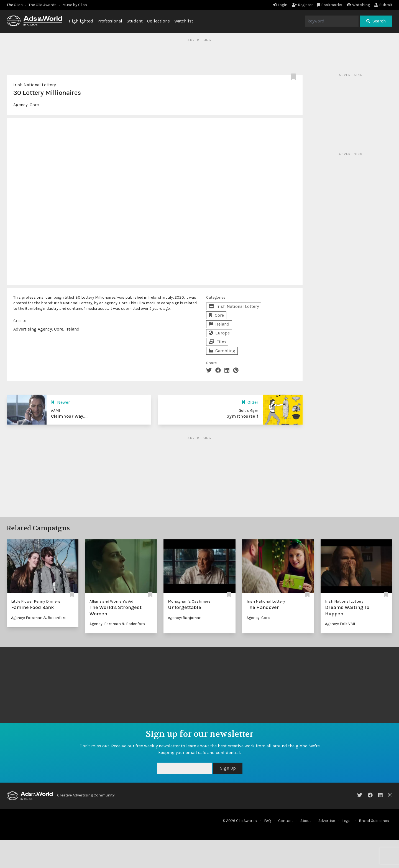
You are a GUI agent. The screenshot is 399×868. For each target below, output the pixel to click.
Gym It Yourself (242, 416)
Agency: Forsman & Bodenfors (39, 618)
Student (135, 21)
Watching (358, 5)
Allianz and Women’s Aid (111, 601)
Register (302, 5)
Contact (286, 821)
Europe (219, 333)
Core (34, 105)
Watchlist (184, 21)
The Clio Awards (43, 5)
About (306, 821)
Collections (158, 21)
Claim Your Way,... (69, 416)
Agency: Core (258, 618)
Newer (60, 402)
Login (280, 5)
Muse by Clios (75, 5)
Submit (383, 5)
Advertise (327, 821)
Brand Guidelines (374, 821)
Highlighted (81, 21)
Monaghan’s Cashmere (189, 601)
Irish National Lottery (34, 85)
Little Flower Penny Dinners (36, 601)
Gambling (222, 351)
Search (376, 21)
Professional (110, 21)
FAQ (268, 821)
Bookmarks (330, 5)
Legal (347, 821)
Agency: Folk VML (340, 624)
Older (250, 402)
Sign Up (228, 768)
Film (217, 342)
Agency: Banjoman (185, 618)
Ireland (219, 324)
